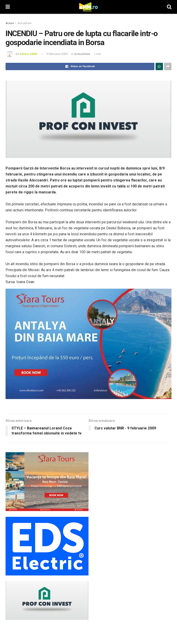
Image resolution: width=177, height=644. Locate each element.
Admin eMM (28, 54)
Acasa (10, 23)
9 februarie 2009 (57, 54)
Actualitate (25, 23)
